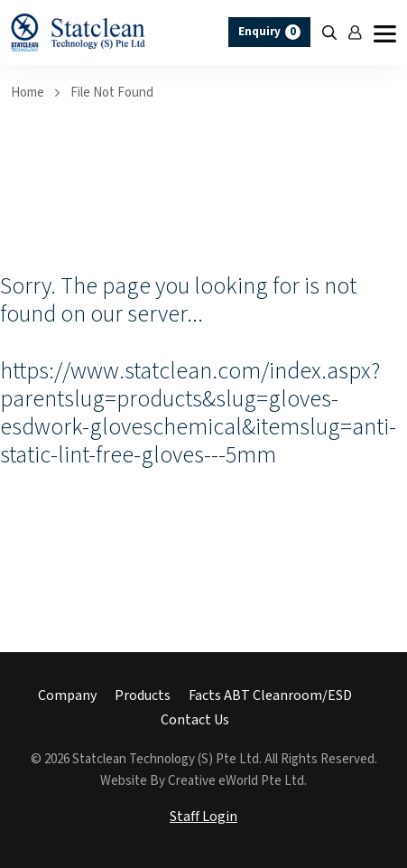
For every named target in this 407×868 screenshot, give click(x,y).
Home (28, 93)
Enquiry (269, 32)
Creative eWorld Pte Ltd (236, 781)
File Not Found (112, 93)
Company (67, 696)
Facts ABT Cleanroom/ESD (270, 696)
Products (143, 696)
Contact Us (195, 720)
